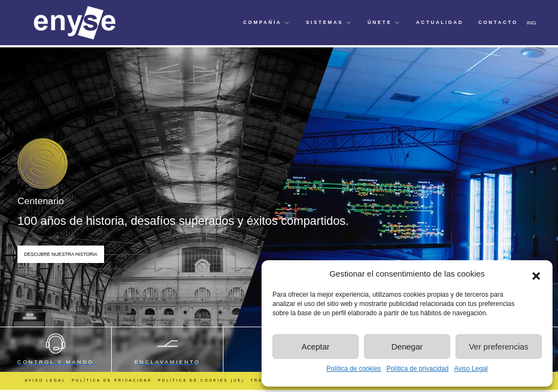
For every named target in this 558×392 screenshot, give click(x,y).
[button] (536, 274)
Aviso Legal (471, 369)
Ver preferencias (498, 347)
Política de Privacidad (112, 380)
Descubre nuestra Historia (61, 254)
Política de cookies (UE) (201, 380)
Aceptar (316, 347)
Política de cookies (354, 369)
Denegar (407, 347)
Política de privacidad (417, 369)
